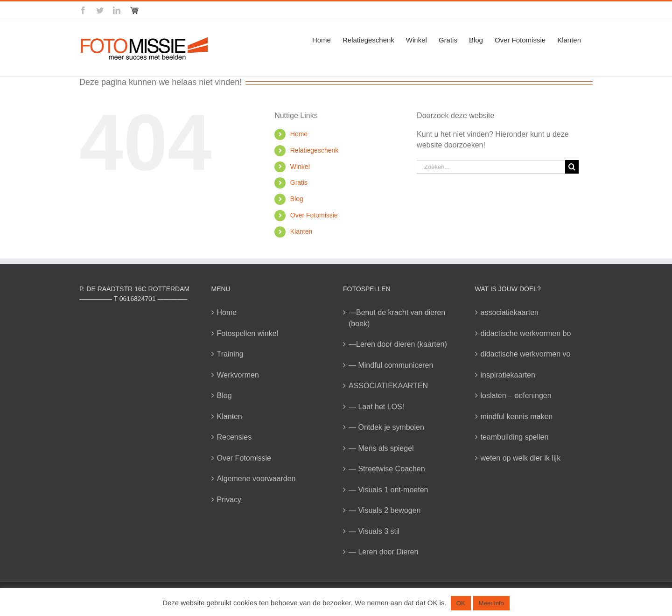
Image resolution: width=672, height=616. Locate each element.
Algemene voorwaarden (256, 479)
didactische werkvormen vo (526, 354)
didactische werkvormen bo (526, 333)
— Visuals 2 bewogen (385, 510)
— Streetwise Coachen (387, 469)
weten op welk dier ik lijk (521, 458)
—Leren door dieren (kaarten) (398, 344)
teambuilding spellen (515, 437)
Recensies (234, 437)
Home (299, 134)
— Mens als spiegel (381, 448)
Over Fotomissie (314, 215)
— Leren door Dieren (383, 552)
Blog (297, 199)
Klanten (301, 231)
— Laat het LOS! (376, 407)
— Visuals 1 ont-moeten (388, 490)
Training (230, 354)
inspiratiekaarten (508, 375)
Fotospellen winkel (248, 333)
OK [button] (461, 603)
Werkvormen (238, 375)
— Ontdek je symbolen (386, 427)
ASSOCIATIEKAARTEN (388, 386)
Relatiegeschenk (315, 150)
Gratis (299, 182)
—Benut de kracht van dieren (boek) (397, 318)
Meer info (491, 603)
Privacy (229, 500)
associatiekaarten (510, 312)
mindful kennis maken (517, 416)
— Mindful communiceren (391, 365)
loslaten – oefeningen (516, 395)
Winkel (300, 167)
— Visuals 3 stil (374, 531)
